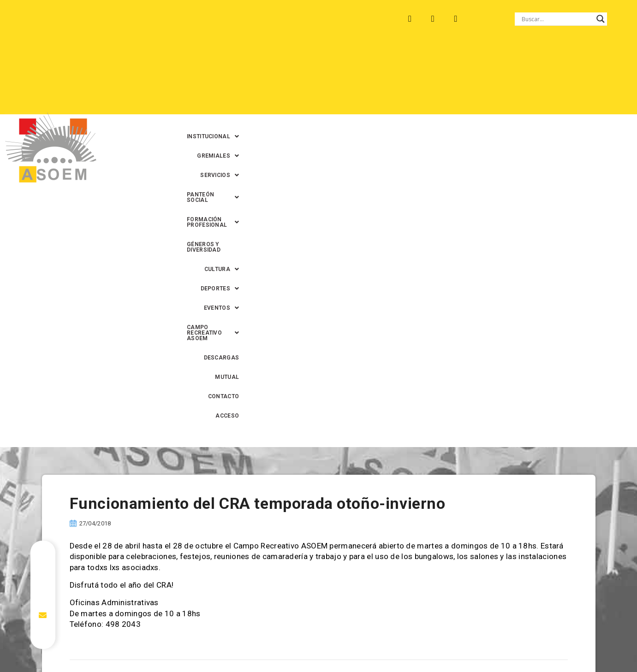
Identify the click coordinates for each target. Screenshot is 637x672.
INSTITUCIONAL (243, 59)
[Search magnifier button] (601, 19)
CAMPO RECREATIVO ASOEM (505, 79)
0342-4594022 (448, 644)
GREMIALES (304, 59)
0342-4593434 (499, 644)
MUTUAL (456, 98)
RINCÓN (193, 19)
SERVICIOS (358, 59)
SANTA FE (235, 19)
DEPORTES (378, 79)
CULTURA (327, 79)
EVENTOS (429, 79)
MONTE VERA (107, 19)
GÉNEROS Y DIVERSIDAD (262, 79)
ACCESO (538, 98)
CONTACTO (497, 98)
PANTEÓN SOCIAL (421, 59)
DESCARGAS (412, 98)
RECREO (154, 19)
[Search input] (557, 19)
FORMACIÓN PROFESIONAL (507, 59)
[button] (243, 59)
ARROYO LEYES (48, 19)
